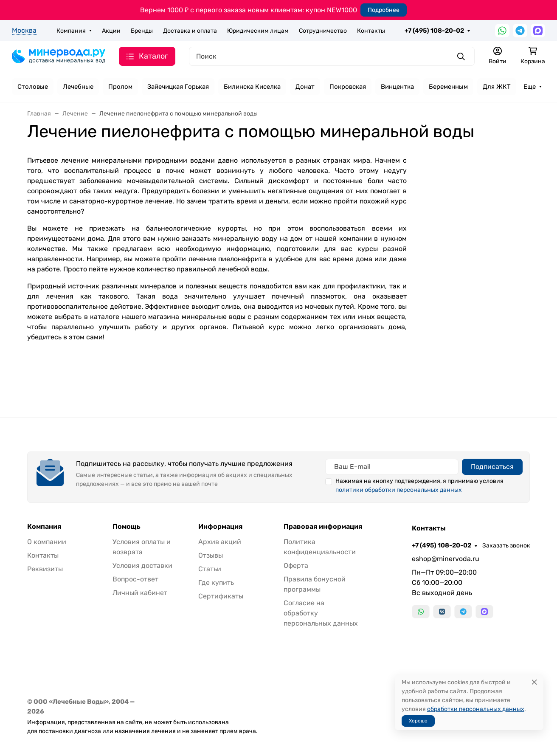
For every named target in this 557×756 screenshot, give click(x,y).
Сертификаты (221, 596)
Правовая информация (323, 527)
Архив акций (220, 542)
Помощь (127, 527)
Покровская (348, 87)
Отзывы (211, 555)
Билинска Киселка (252, 87)
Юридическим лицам (258, 31)
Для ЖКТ (497, 87)
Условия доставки (142, 566)
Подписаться (492, 467)
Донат (305, 87)
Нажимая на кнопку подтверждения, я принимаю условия (419, 485)
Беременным (448, 87)
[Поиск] (332, 56)
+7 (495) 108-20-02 (434, 31)
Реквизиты (45, 569)
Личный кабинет (140, 593)
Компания (71, 31)
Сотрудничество (323, 31)
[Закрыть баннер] (545, 378)
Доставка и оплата (190, 31)
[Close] (534, 682)
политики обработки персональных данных (399, 490)
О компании (47, 542)
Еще (530, 87)
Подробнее (384, 10)
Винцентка (397, 87)
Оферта (296, 566)
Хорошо (418, 721)
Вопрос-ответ (135, 579)
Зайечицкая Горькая (178, 87)
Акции (111, 31)
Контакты (371, 31)
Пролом (120, 87)
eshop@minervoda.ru (446, 559)
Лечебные (78, 87)
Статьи (210, 569)
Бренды (142, 31)
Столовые (33, 87)
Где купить (216, 583)
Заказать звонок (506, 546)
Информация (220, 527)
